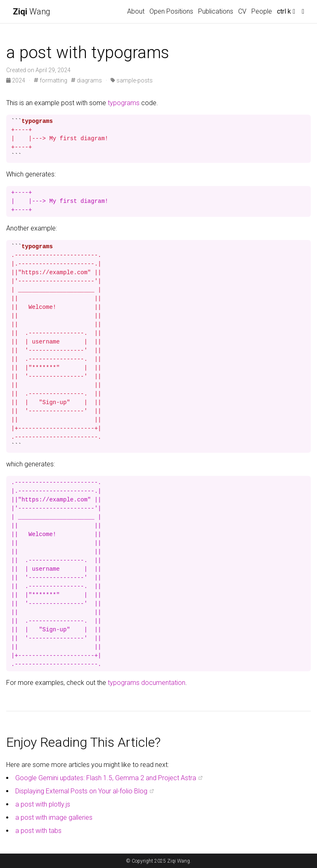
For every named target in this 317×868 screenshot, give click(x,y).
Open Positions (171, 11)
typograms (124, 103)
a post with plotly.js (43, 804)
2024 (16, 80)
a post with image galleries (54, 817)
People (262, 11)
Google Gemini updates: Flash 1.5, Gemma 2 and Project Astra (106, 778)
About (136, 11)
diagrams (86, 80)
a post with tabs (38, 831)
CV (242, 11)
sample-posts (132, 80)
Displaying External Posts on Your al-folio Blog (81, 791)
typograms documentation (147, 683)
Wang (32, 12)
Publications (216, 11)
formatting (51, 80)
